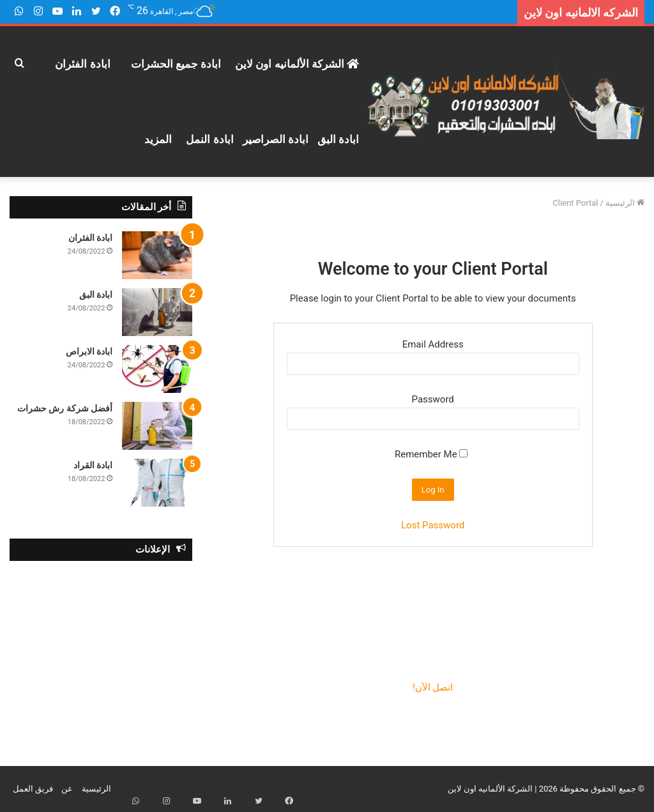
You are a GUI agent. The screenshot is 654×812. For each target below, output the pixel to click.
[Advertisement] (101, 654)
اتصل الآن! (433, 687)
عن (67, 789)
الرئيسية (625, 203)
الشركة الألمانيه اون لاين (297, 64)
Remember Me (431, 454)
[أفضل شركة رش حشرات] (157, 426)
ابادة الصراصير (276, 139)
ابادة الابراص (89, 351)
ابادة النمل (209, 139)
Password (433, 399)
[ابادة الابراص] (157, 369)
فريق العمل (33, 789)
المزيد (158, 139)
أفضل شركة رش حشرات (65, 408)
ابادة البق (338, 139)
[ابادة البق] (157, 312)
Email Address (433, 344)
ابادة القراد (93, 465)
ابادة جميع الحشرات (176, 64)
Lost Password (433, 525)
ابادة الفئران (82, 64)
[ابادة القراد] (157, 483)
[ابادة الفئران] (157, 255)
